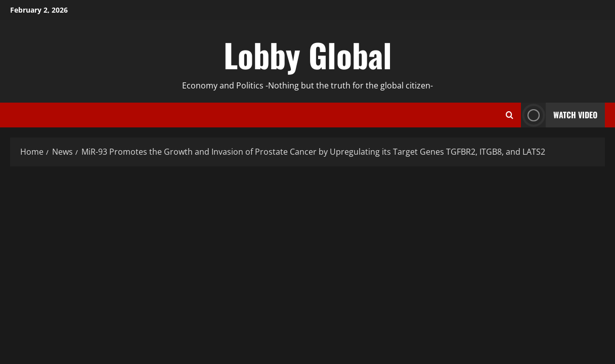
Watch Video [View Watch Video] (559, 115)
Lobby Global (308, 55)
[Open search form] (510, 115)
